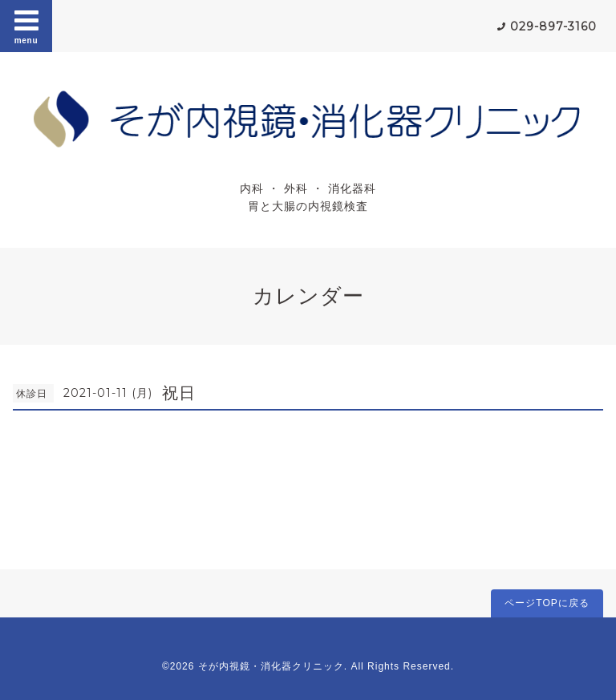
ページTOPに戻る (547, 603)
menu (26, 26)
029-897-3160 (553, 26)
